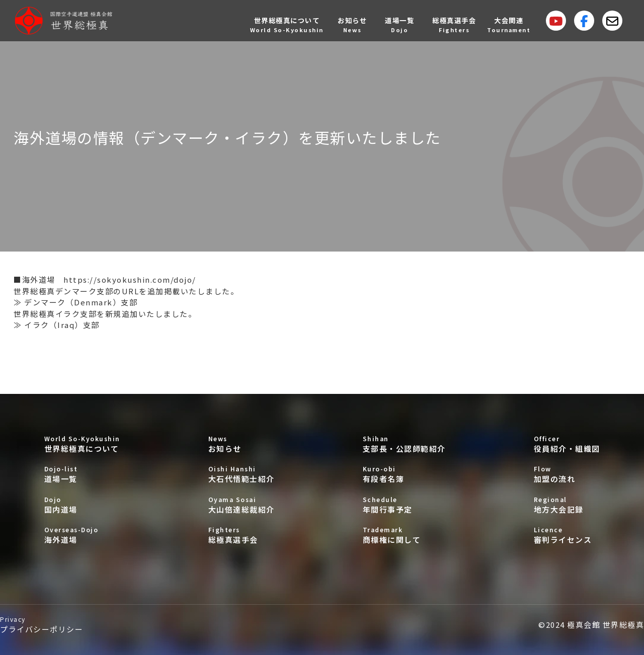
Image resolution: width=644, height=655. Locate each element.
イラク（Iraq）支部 (62, 325)
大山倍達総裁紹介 (242, 505)
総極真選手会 (242, 535)
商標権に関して (404, 535)
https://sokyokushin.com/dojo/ (130, 279)
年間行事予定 (404, 505)
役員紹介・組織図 (567, 444)
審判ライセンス (567, 535)
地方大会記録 (567, 505)
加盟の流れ (567, 474)
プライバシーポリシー (42, 625)
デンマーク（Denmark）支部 (81, 302)
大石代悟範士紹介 (242, 474)
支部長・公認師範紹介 (404, 444)
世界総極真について (82, 444)
